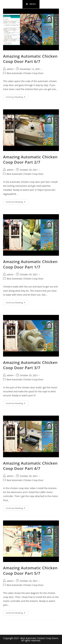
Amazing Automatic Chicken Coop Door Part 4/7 (30, 466)
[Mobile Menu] (31, 4)
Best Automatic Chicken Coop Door (25, 73)
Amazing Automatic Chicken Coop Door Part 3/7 (30, 365)
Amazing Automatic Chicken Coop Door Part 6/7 (30, 59)
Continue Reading (17, 96)
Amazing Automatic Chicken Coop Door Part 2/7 (30, 160)
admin (10, 69)
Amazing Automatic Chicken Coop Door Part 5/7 (30, 571)
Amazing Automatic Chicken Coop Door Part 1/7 (30, 264)
